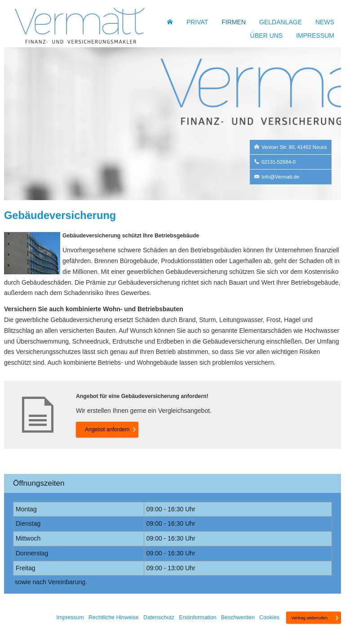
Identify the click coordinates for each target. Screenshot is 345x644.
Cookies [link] (269, 617)
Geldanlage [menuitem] (281, 22)
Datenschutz (159, 617)
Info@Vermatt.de (280, 177)
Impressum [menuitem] (315, 36)
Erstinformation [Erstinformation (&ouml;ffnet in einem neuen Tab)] (197, 617)
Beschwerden (238, 617)
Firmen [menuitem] (234, 22)
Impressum (70, 617)
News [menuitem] (325, 22)
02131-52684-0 (279, 162)
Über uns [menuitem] (266, 36)
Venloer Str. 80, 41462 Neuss (294, 147)
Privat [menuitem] (197, 22)
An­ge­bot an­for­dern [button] (107, 429)
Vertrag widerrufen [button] (309, 618)
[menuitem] (170, 22)
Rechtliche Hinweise (114, 617)
